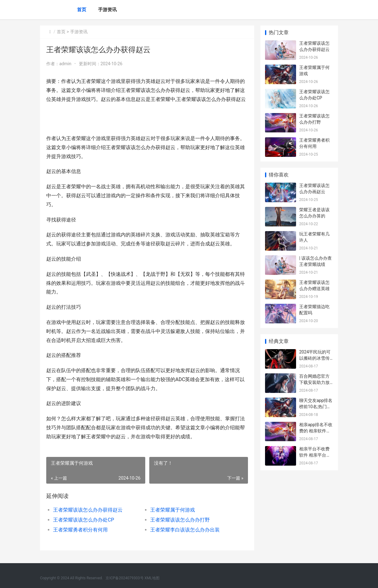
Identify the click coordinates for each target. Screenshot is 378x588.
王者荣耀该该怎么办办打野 (180, 520)
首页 (82, 10)
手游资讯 (107, 10)
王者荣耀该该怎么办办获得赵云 (88, 510)
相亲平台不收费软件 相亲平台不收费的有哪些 (315, 455)
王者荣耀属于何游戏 (173, 510)
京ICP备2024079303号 (124, 578)
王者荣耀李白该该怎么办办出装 (185, 530)
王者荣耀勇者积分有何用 (80, 530)
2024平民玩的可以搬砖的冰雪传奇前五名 (315, 358)
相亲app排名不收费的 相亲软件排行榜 (316, 431)
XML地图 (152, 578)
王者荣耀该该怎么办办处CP (84, 520)
